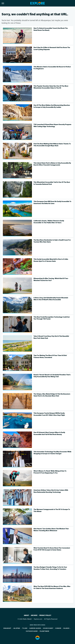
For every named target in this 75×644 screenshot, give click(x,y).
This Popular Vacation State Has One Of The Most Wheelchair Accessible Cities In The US (51, 87)
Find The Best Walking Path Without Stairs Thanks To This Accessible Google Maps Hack (52, 145)
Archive (34, 615)
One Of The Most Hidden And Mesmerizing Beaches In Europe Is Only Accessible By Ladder (52, 106)
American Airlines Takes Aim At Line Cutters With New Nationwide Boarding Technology (51, 491)
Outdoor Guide (32, 631)
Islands (66, 628)
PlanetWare (44, 631)
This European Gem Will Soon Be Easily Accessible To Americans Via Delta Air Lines (52, 202)
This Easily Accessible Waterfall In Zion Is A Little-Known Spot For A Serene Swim (51, 260)
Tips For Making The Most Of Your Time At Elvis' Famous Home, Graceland (50, 356)
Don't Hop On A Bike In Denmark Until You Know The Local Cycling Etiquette (52, 48)
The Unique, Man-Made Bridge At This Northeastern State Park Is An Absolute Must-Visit (52, 395)
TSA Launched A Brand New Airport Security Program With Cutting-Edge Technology (52, 125)
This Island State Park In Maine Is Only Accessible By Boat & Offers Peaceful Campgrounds (52, 164)
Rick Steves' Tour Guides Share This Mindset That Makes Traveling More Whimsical (51, 530)
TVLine (25, 628)
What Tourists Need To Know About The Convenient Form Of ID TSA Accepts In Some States (52, 549)
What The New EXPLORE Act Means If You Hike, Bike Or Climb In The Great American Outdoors (52, 587)
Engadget (7, 628)
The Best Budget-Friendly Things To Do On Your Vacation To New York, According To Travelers (50, 568)
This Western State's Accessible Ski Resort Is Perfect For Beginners (52, 68)
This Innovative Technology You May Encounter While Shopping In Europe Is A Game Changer (52, 453)
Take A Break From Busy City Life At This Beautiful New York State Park (51, 337)
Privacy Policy (45, 615)
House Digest (48, 628)
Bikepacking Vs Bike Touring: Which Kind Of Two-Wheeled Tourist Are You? (51, 279)
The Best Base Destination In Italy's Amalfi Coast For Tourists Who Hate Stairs (52, 241)
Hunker (58, 628)
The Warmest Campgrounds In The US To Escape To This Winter (52, 510)
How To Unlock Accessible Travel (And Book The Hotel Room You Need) (51, 29)
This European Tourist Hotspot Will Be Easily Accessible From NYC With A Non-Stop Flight (49, 414)
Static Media (27, 619)
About (26, 615)
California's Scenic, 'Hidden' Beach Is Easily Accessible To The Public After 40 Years (49, 222)
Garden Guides (35, 628)
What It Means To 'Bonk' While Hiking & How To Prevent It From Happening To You (50, 472)
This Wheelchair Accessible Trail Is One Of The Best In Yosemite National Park (52, 183)
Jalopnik (17, 628)
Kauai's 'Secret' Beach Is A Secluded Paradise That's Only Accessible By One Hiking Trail (52, 376)
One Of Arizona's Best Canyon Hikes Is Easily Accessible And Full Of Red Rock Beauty (49, 433)
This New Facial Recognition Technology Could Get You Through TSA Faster (52, 318)
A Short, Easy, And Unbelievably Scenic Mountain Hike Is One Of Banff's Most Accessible (51, 299)
